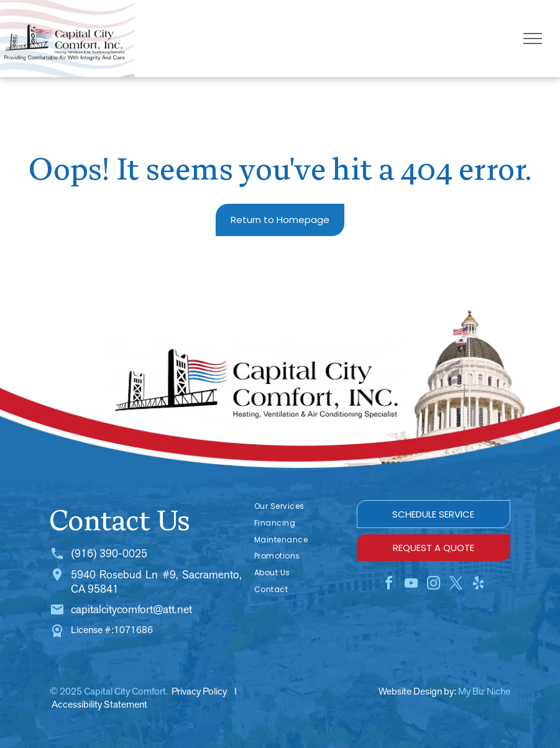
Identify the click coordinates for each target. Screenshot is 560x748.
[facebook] (388, 585)
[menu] (533, 39)
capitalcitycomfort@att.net (131, 609)
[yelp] (478, 585)
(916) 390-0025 (109, 553)
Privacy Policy (199, 691)
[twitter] (456, 585)
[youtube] (411, 585)
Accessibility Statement (99, 704)
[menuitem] (299, 507)
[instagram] (433, 585)
